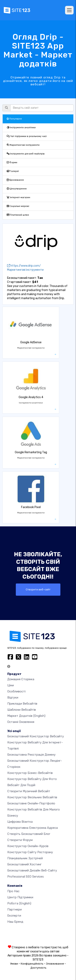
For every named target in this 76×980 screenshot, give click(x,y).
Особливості (16, 691)
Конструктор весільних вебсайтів (32, 797)
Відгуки (13, 698)
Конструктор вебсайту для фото (32, 779)
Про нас (13, 891)
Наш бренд (15, 922)
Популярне (14, 119)
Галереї (13, 171)
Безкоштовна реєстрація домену (31, 755)
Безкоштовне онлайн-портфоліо (31, 803)
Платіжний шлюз (18, 215)
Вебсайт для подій (21, 785)
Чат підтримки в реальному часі (27, 136)
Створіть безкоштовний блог (29, 834)
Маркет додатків (26, 716)
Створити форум (20, 840)
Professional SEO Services (26, 877)
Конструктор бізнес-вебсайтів (30, 773)
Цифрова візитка (20, 822)
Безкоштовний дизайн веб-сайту (32, 870)
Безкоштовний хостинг (24, 864)
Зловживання (55, 964)
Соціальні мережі (18, 206)
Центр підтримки (20, 897)
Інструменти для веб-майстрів (26, 154)
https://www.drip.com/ (24, 266)
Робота (19, 903)
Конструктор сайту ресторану (30, 852)
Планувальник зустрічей (25, 858)
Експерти (14, 916)
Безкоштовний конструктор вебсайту (36, 736)
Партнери (14, 909)
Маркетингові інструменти (23, 145)
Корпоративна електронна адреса (33, 828)
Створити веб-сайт (38, 589)
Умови (14, 964)
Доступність (38, 968)
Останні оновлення (21, 722)
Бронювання (15, 180)
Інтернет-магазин (18, 197)
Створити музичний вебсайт (29, 791)
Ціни (11, 685)
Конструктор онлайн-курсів (28, 846)
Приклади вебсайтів (22, 704)
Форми (12, 162)
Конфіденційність (32, 964)
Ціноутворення (17, 189)
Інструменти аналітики (21, 128)
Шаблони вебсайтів (22, 710)
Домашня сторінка (21, 679)
